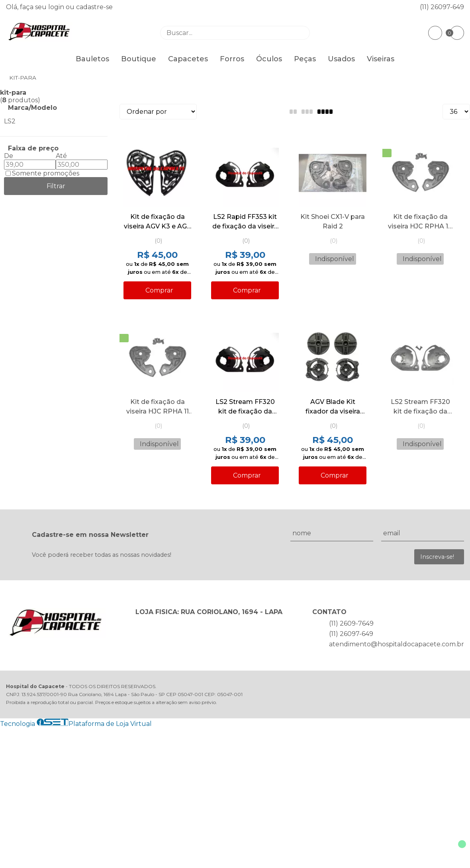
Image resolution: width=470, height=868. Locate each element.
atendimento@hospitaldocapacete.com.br (397, 644)
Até (61, 156)
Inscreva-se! (437, 557)
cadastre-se (94, 7)
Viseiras (381, 59)
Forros (232, 59)
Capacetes (188, 59)
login (57, 7)
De (9, 156)
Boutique (139, 59)
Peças (305, 59)
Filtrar (56, 186)
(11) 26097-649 (442, 7)
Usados (341, 59)
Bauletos (92, 59)
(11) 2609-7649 (351, 623)
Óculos (269, 59)
